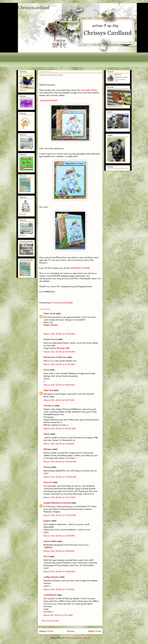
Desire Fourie (50, 339)
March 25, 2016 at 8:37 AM (59, 400)
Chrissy (119, 75)
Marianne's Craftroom (55, 357)
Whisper (48, 449)
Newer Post (46, 631)
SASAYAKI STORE (80, 268)
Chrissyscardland (34, 7)
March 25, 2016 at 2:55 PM (59, 536)
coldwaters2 (50, 595)
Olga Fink (48, 390)
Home (71, 631)
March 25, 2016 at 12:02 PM (60, 515)
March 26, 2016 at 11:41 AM (59, 589)
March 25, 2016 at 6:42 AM (59, 364)
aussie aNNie (50, 541)
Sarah (47, 434)
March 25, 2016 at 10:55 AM (60, 477)
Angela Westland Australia (57, 503)
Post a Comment (50, 621)
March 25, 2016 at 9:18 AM (59, 444)
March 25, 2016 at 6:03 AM (59, 334)
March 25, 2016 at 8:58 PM (59, 551)
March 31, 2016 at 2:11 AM (58, 615)
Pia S (46, 556)
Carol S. (48, 482)
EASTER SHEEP (49, 101)
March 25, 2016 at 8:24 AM (59, 385)
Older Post (95, 631)
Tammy (47, 467)
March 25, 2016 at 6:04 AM (59, 352)
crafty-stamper (51, 577)
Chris (46, 370)
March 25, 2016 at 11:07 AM (59, 497)
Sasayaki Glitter (89, 90)
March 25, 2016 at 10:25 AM (60, 462)
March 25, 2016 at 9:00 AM (60, 428)
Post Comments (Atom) (78, 638)
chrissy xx (49, 406)
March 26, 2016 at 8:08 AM (59, 571)
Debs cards (49, 313)
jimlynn (47, 521)
